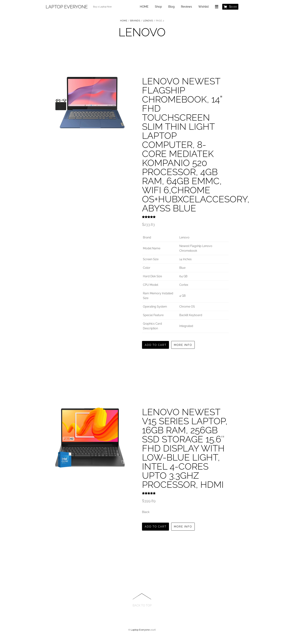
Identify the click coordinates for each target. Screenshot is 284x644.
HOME (144, 7)
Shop (158, 7)
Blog (171, 7)
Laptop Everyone (140, 630)
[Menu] (217, 8)
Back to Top (142, 606)
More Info (186, 345)
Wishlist (203, 7)
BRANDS (135, 21)
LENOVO (148, 21)
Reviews (186, 7)
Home (124, 21)
